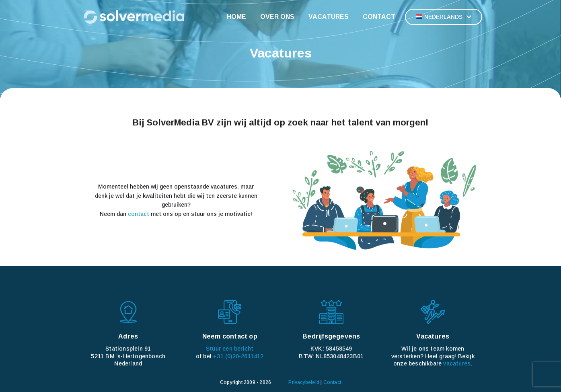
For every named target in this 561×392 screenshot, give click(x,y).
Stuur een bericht (230, 349)
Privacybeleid (304, 382)
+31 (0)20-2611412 (238, 356)
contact (139, 214)
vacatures (457, 363)
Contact (332, 382)
